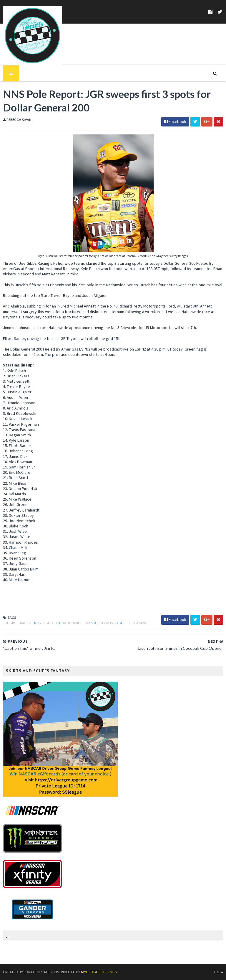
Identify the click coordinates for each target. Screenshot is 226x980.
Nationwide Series (78, 623)
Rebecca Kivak (136, 623)
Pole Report (108, 623)
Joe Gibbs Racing (18, 623)
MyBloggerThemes (99, 972)
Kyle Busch (47, 623)
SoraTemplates (38, 972)
